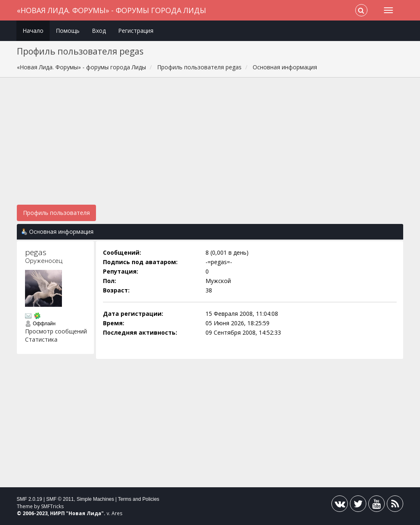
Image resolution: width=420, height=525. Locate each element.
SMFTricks (52, 506)
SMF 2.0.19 (30, 499)
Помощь (68, 31)
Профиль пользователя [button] (56, 213)
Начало (33, 31)
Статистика (41, 339)
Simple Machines (95, 499)
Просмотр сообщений (56, 331)
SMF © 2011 (60, 499)
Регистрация (136, 31)
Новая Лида (85, 513)
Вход (99, 31)
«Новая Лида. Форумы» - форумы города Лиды (111, 10)
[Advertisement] (210, 145)
